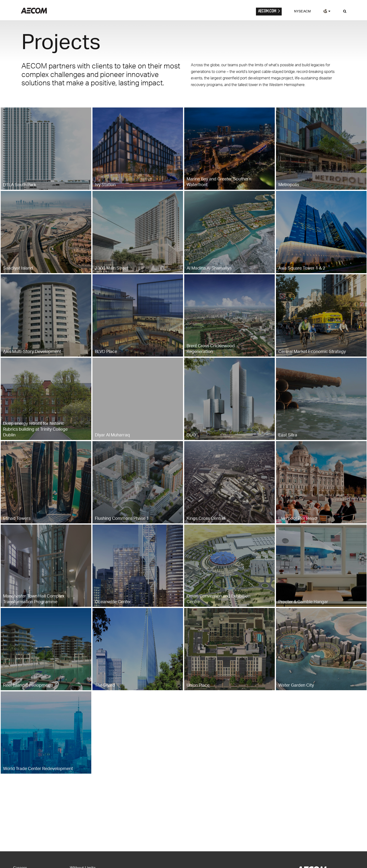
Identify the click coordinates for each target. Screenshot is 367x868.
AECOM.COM (267, 11)
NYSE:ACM (302, 11)
